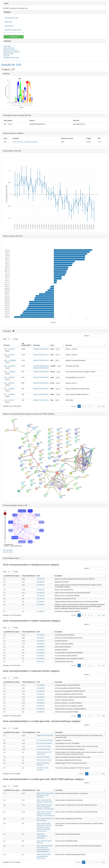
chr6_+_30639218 (9, 377)
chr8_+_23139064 (9, 349)
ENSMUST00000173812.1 (41, 360)
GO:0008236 (41, 688)
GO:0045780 (41, 585)
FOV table (6, 56)
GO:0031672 (41, 641)
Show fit (7, 351)
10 (99, 666)
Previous (74, 406)
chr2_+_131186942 (9, 366)
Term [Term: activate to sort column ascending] (38, 576)
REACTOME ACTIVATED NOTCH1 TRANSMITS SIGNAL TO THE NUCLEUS (45, 807)
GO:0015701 (41, 599)
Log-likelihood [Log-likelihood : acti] (25, 344)
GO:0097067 (41, 593)
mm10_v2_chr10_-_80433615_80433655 (25, 142)
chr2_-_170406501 (9, 394)
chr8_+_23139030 (9, 355)
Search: (95, 336)
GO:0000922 (41, 647)
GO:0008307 (41, 703)
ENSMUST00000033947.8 (41, 349)
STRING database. (48, 414)
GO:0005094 (41, 697)
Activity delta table (9, 48)
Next (103, 406)
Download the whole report (11, 58)
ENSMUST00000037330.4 (41, 400)
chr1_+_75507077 (9, 400)
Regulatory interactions (10, 50)
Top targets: (7, 331)
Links (10, 124)
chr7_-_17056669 (9, 389)
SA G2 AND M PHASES (44, 746)
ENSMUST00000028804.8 (41, 366)
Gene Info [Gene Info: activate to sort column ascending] (69, 345)
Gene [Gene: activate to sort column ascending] (52, 345)
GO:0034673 (41, 659)
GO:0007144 (41, 590)
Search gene (14, 37)
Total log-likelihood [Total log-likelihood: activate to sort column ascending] (28, 576)
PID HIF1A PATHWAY (43, 757)
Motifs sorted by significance (12, 52)
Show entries (11, 339)
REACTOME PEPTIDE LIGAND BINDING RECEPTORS (44, 856)
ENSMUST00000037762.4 (41, 389)
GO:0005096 (41, 712)
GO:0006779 (41, 579)
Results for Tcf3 (11, 65)
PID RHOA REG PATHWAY (45, 740)
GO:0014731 (41, 638)
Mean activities (9, 26)
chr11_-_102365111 (10, 372)
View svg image (8, 550)
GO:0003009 (41, 596)
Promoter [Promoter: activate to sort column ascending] (7, 345)
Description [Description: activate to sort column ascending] (58, 576)
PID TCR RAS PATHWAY (44, 743)
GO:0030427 (41, 656)
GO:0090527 (41, 611)
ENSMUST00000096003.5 (41, 383)
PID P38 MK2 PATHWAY (44, 760)
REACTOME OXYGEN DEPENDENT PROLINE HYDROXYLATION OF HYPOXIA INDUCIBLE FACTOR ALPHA (44, 827)
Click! (100, 142)
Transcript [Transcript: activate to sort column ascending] (36, 345)
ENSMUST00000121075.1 (41, 355)
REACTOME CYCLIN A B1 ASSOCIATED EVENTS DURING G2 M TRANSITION (46, 814)
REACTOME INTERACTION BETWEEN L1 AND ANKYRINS (45, 795)
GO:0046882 (41, 602)
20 (99, 406)
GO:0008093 (41, 685)
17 (99, 716)
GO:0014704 (41, 662)
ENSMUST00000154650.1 (41, 394)
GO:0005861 (41, 644)
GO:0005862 (41, 653)
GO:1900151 (41, 605)
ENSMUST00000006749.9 (41, 372)
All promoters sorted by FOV (13, 30)
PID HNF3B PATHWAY (44, 749)
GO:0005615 (41, 635)
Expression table (8, 54)
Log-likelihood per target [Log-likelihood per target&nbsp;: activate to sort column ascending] (12, 576)
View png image (8, 552)
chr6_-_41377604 (9, 383)
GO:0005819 (41, 650)
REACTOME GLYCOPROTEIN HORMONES (42, 836)
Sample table (8, 22)
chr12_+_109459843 (10, 360)
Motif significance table (11, 18)
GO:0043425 (41, 706)
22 (99, 615)
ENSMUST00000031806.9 (41, 377)
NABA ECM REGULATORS (45, 735)
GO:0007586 (41, 582)
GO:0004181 (41, 694)
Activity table (7, 46)
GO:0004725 (41, 691)
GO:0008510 (41, 709)
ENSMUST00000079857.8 (41, 368)
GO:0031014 (41, 700)
